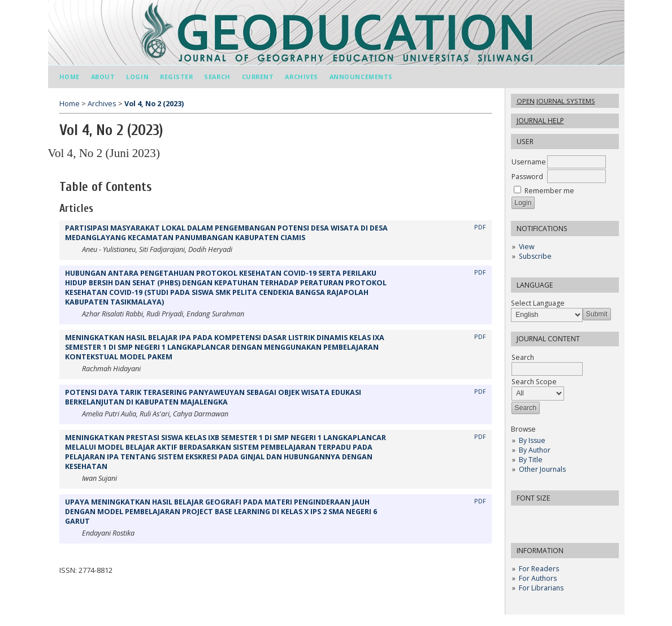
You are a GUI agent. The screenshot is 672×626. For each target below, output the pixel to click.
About (103, 77)
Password (527, 177)
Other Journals (542, 469)
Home (70, 77)
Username (529, 162)
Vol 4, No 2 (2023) (154, 104)
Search (217, 77)
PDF (480, 227)
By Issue (532, 440)
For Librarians (541, 588)
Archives (301, 77)
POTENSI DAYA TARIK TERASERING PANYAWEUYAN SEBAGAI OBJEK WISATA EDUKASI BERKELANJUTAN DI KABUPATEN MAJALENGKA (213, 397)
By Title (531, 460)
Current (258, 77)
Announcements (361, 77)
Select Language (538, 303)
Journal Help (540, 121)
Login (137, 77)
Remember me (549, 191)
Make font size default (539, 518)
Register (176, 77)
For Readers (539, 569)
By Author (535, 450)
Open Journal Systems (556, 101)
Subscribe (535, 256)
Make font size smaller (521, 518)
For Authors (538, 578)
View (526, 247)
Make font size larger (557, 518)
